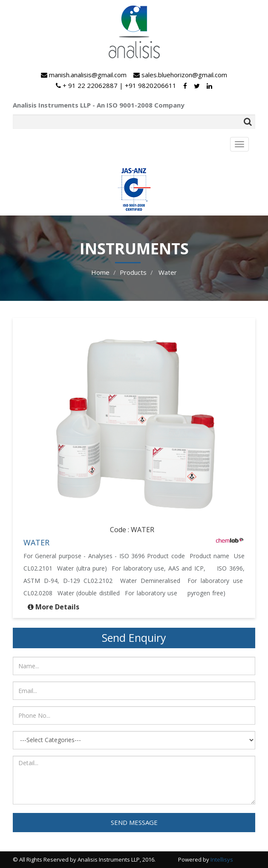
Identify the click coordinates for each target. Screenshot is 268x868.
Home (100, 272)
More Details (57, 607)
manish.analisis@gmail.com (84, 75)
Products (133, 272)
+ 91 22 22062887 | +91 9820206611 (116, 85)
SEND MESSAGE (134, 822)
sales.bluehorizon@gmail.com (180, 75)
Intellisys (222, 859)
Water (167, 272)
